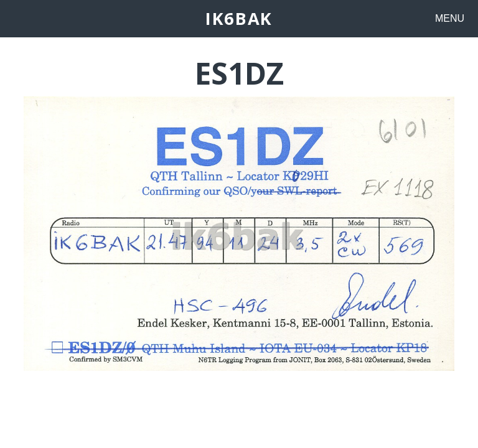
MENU (450, 18)
